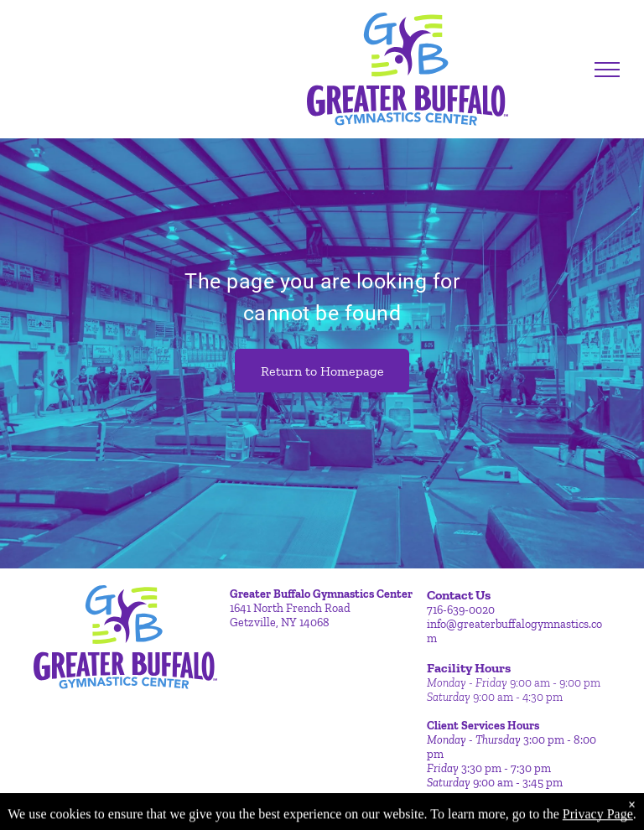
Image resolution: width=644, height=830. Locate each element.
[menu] (607, 70)
